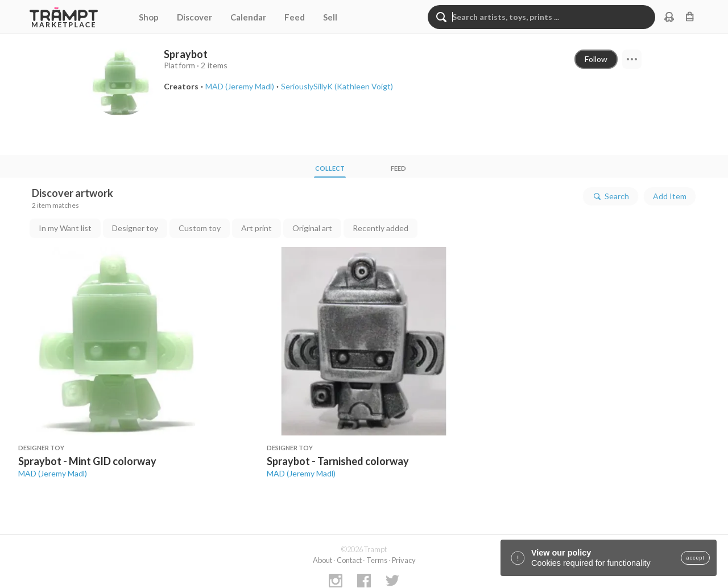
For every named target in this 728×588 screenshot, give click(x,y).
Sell (330, 17)
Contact (349, 560)
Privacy (404, 560)
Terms (377, 560)
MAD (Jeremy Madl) (53, 473)
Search (611, 196)
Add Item (670, 196)
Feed (295, 17)
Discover (195, 17)
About (322, 560)
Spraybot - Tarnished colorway (338, 461)
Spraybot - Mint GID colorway (87, 461)
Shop (149, 17)
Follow (596, 59)
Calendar (248, 17)
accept (695, 558)
